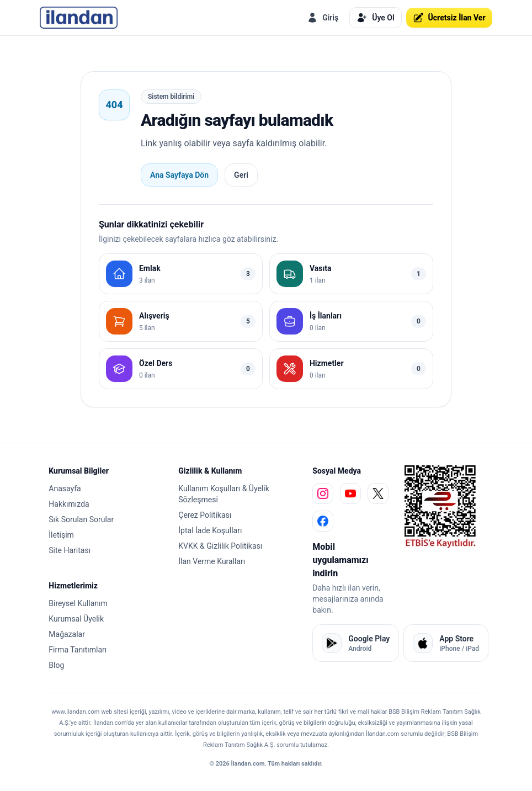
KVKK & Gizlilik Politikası (220, 546)
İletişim (61, 535)
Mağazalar (67, 634)
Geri (241, 175)
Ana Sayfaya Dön (179, 175)
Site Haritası (70, 550)
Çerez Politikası (205, 515)
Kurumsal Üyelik (76, 619)
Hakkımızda (69, 504)
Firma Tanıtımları (78, 650)
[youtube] (350, 493)
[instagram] (323, 493)
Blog (56, 665)
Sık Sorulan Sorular (81, 519)
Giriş (323, 18)
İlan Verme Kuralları (212, 561)
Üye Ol (375, 18)
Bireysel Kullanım (78, 603)
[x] (378, 493)
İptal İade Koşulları (210, 530)
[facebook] (323, 521)
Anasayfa (65, 489)
